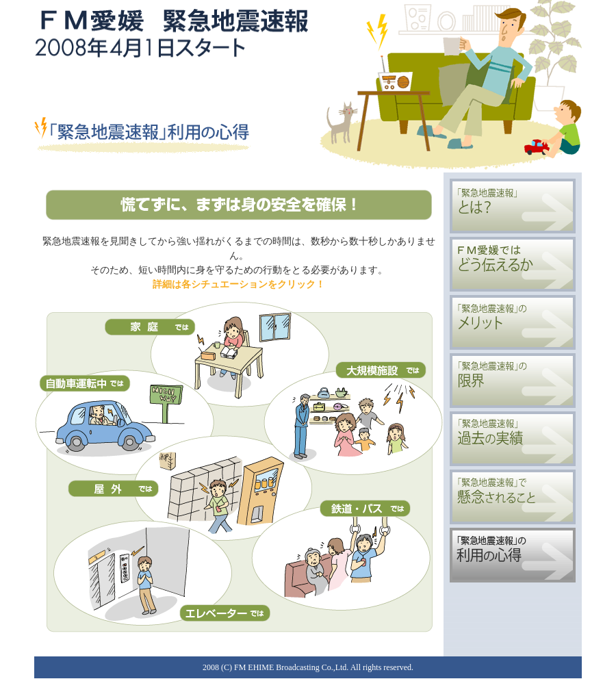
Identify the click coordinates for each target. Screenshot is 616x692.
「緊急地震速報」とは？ (513, 206)
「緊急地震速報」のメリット (513, 322)
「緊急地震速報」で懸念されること (513, 497)
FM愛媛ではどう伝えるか (513, 264)
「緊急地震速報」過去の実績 (513, 439)
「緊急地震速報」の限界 (513, 381)
